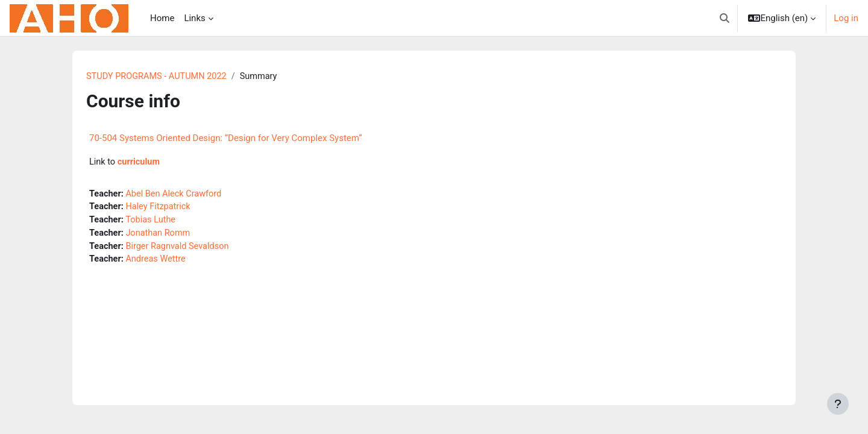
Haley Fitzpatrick (161, 209)
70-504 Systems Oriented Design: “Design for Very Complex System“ (225, 139)
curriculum (140, 163)
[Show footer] (838, 404)
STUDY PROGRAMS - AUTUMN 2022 (159, 77)
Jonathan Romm (161, 236)
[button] (725, 18)
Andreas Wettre (158, 263)
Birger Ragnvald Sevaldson (181, 249)
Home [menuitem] (162, 18)
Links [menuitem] (194, 18)
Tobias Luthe (153, 222)
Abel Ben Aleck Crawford (177, 195)
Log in (846, 18)
